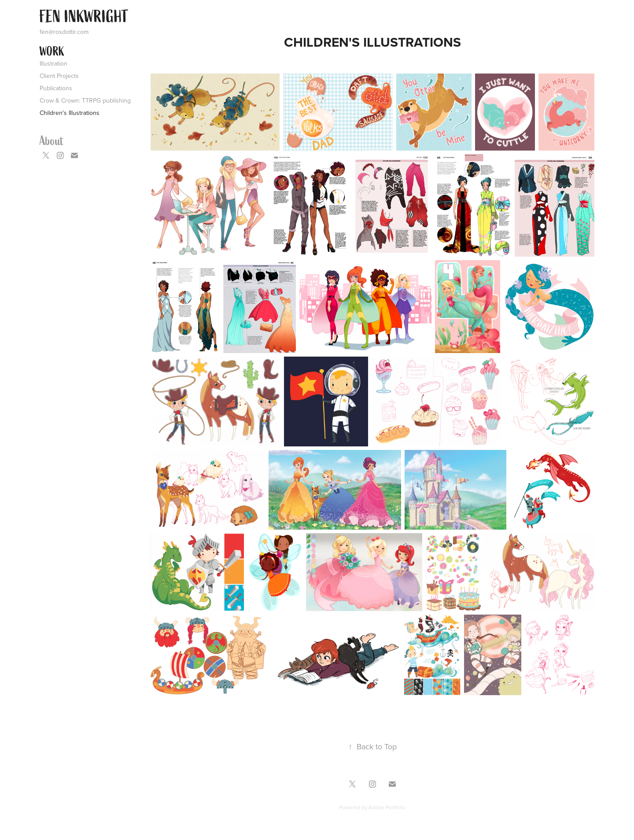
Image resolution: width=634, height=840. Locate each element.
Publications (56, 88)
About (52, 141)
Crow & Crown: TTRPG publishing (85, 100)
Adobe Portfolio (387, 807)
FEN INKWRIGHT (84, 17)
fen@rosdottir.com (64, 32)
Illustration (53, 63)
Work (52, 52)
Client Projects (59, 76)
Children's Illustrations (70, 113)
